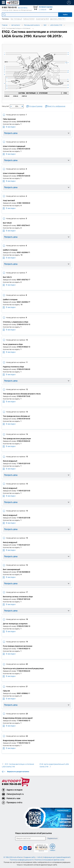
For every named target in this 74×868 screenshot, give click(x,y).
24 (68, 88)
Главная (5, 25)
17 (68, 63)
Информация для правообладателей (56, 857)
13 (7, 87)
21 (68, 79)
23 (68, 85)
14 (7, 89)
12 (7, 85)
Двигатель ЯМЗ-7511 (58, 19)
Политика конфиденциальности (22, 860)
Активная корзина (46, 7)
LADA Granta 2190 (56, 25)
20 (68, 72)
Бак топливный (16, 19)
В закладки (9, 127)
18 (66, 63)
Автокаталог (16, 25)
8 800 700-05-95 (11, 784)
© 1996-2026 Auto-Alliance (13, 857)
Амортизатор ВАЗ (42, 19)
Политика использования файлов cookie (49, 860)
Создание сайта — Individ (33, 857)
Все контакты (23, 8)
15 (68, 53)
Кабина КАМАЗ (29, 19)
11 (7, 81)
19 (68, 71)
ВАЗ (45, 25)
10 (7, 78)
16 (68, 54)
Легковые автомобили (32, 25)
